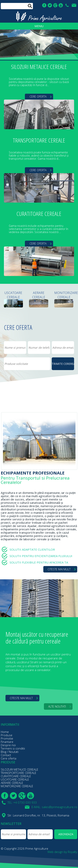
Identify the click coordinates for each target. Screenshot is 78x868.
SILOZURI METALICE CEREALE (39, 67)
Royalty (73, 852)
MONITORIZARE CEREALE (64, 295)
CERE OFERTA (38, 97)
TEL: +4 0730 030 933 (67, 5)
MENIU (39, 26)
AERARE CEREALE (39, 295)
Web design (55, 852)
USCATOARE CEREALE (13, 295)
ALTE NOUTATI (57, 706)
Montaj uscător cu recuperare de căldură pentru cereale (37, 638)
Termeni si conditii (13, 748)
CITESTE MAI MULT (59, 569)
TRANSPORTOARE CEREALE (39, 141)
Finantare (7, 742)
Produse (7, 735)
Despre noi (8, 745)
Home (5, 732)
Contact (6, 755)
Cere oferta (9, 758)
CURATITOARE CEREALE (39, 214)
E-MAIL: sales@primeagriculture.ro (74, 5)
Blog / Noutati (10, 752)
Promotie (7, 738)
